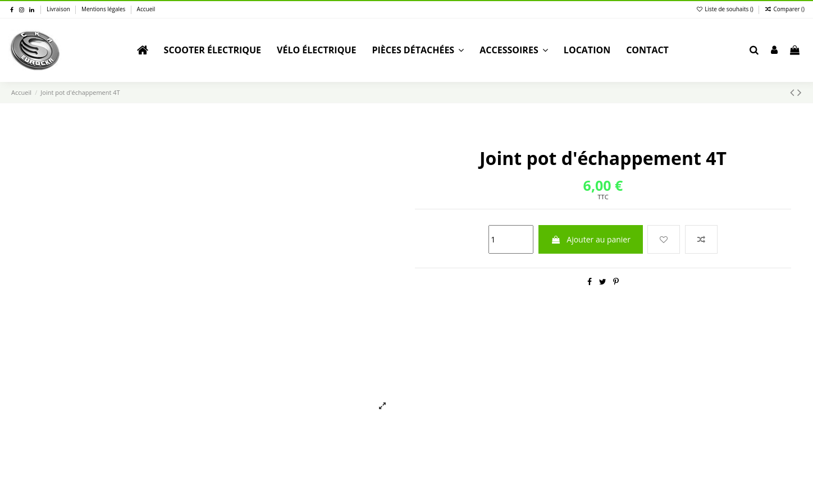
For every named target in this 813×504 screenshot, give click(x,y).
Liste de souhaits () (726, 9)
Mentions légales (104, 9)
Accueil (146, 9)
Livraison (59, 9)
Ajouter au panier (591, 239)
